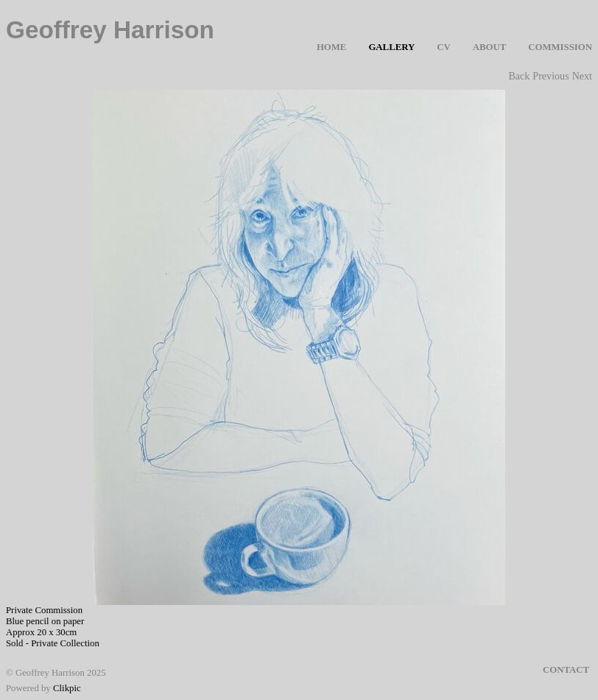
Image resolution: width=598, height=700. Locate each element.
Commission (560, 47)
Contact (566, 670)
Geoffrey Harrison (110, 30)
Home (332, 47)
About (490, 47)
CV (443, 47)
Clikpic (67, 688)
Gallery (391, 47)
